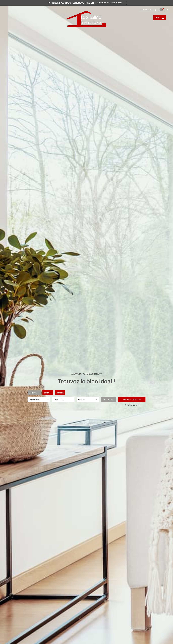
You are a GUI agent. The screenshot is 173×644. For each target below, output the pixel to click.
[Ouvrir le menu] (160, 18)
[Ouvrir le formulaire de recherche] (109, 400)
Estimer (60, 393)
